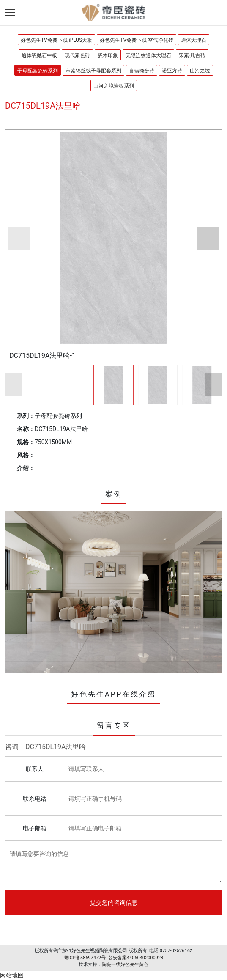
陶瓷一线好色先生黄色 (125, 965)
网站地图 (12, 975)
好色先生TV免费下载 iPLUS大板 (56, 40)
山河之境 (200, 71)
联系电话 (35, 799)
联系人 (35, 769)
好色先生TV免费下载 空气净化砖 (137, 40)
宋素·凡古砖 (192, 55)
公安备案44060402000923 (136, 958)
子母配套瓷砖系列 (38, 71)
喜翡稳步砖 (142, 71)
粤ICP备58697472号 (85, 958)
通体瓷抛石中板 (39, 55)
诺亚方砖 (172, 71)
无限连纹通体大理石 (148, 55)
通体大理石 (194, 40)
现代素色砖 (77, 55)
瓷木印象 (108, 55)
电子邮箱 (35, 828)
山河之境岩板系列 (114, 86)
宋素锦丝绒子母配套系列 (93, 71)
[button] (19, 238)
